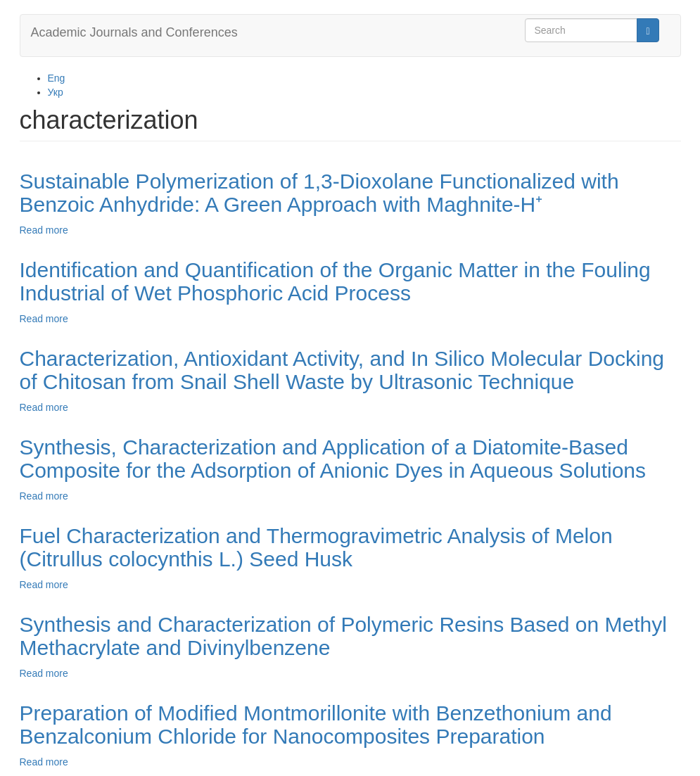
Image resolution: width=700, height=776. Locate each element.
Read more (44, 230)
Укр (56, 92)
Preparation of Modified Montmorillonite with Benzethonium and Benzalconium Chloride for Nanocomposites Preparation (316, 725)
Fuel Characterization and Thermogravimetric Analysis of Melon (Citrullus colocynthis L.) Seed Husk (316, 547)
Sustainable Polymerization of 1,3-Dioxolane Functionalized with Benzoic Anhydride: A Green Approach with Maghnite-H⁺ (319, 193)
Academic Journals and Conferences (134, 32)
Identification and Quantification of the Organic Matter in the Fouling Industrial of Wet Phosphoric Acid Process (335, 281)
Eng (57, 78)
